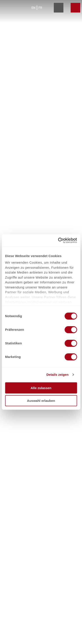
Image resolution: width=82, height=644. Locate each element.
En (33, 8)
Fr (40, 8)
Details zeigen (57, 375)
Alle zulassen (41, 388)
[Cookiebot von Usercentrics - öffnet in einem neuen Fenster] (58, 240)
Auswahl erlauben (41, 401)
